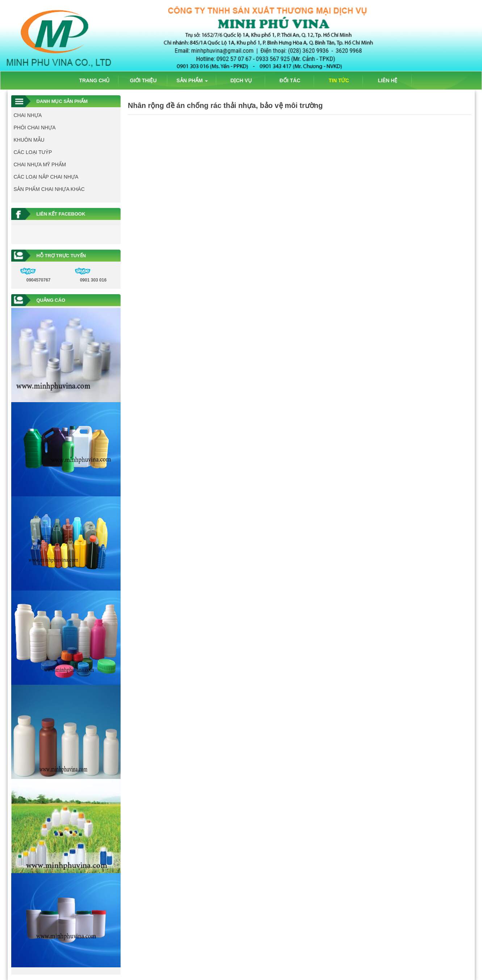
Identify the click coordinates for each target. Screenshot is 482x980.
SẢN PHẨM (192, 80)
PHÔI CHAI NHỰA (35, 128)
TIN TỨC (339, 80)
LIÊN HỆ (388, 80)
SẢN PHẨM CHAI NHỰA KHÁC (49, 189)
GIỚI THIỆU (143, 80)
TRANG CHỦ (95, 80)
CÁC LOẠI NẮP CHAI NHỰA (46, 177)
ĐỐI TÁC (290, 80)
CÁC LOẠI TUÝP (33, 152)
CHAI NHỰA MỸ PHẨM (40, 164)
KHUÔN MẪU (29, 140)
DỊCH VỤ (241, 80)
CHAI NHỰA (28, 115)
